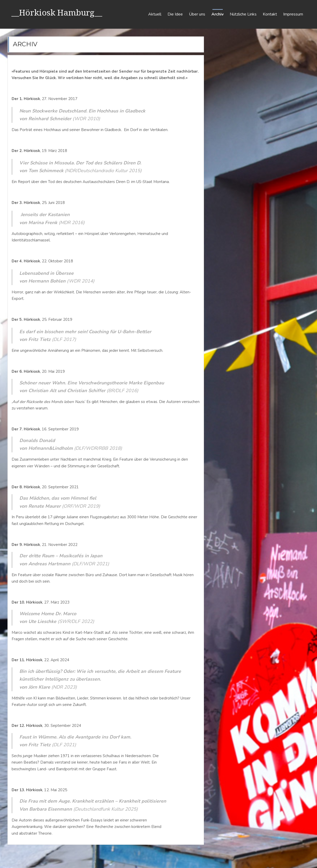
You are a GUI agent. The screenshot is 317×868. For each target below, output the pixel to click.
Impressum (293, 14)
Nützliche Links (243, 14)
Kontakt (270, 14)
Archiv (217, 14)
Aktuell (155, 14)
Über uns (197, 14)
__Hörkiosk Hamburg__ (57, 12)
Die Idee (175, 14)
